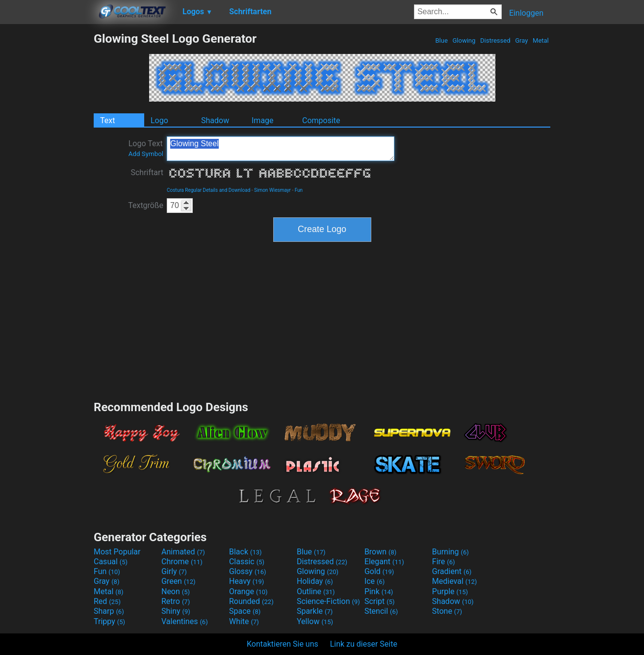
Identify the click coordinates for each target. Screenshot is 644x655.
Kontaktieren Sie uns (283, 644)
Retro (176, 601)
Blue (441, 40)
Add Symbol (146, 154)
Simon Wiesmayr (272, 190)
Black (245, 552)
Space (245, 611)
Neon (176, 591)
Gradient (452, 571)
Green (179, 581)
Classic (247, 562)
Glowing (464, 40)
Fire (444, 562)
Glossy (248, 571)
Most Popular (117, 552)
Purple (450, 591)
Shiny (176, 611)
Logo (159, 120)
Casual (111, 562)
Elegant (384, 562)
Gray (522, 40)
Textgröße (146, 205)
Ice (374, 581)
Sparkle (315, 611)
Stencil (381, 611)
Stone (447, 611)
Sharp (109, 611)
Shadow (215, 120)
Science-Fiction (328, 601)
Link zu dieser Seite (364, 644)
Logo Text (146, 148)
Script (380, 601)
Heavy (246, 581)
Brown (380, 552)
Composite (321, 120)
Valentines (185, 621)
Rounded (251, 601)
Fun (299, 190)
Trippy (109, 621)
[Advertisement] (47, 179)
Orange (248, 591)
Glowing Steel (281, 149)
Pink (379, 591)
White (244, 621)
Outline (316, 591)
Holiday (315, 581)
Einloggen (526, 13)
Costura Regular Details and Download (208, 190)
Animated (183, 552)
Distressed (495, 40)
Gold (379, 571)
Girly (174, 571)
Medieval (455, 581)
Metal (541, 40)
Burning (451, 552)
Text (107, 120)
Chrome (182, 562)
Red (107, 601)
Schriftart (147, 172)
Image (263, 120)
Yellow (315, 621)
